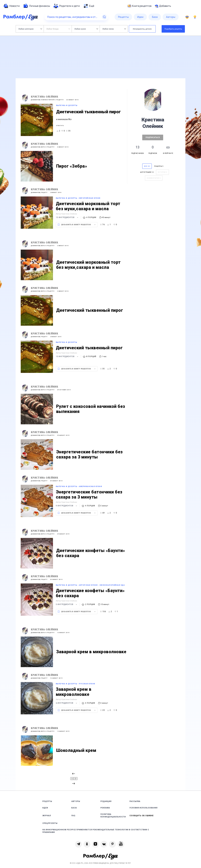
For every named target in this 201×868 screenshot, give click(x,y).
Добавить (163, 6)
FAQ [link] (73, 816)
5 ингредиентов (67, 604)
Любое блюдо (58, 29)
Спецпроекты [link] (50, 823)
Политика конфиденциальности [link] (113, 816)
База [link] (74, 808)
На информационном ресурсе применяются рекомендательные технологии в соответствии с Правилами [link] (96, 831)
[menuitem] (12, 6)
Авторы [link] (76, 801)
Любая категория (30, 29)
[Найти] (104, 17)
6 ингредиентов (67, 703)
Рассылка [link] (135, 801)
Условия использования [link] (144, 808)
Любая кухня (86, 29)
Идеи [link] (45, 808)
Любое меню (114, 29)
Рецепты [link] (47, 801)
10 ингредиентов (67, 356)
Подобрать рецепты (173, 29)
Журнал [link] (47, 816)
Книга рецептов (140, 6)
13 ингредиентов (67, 217)
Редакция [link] (106, 801)
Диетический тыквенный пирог (88, 112)
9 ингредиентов (67, 506)
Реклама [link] (105, 808)
